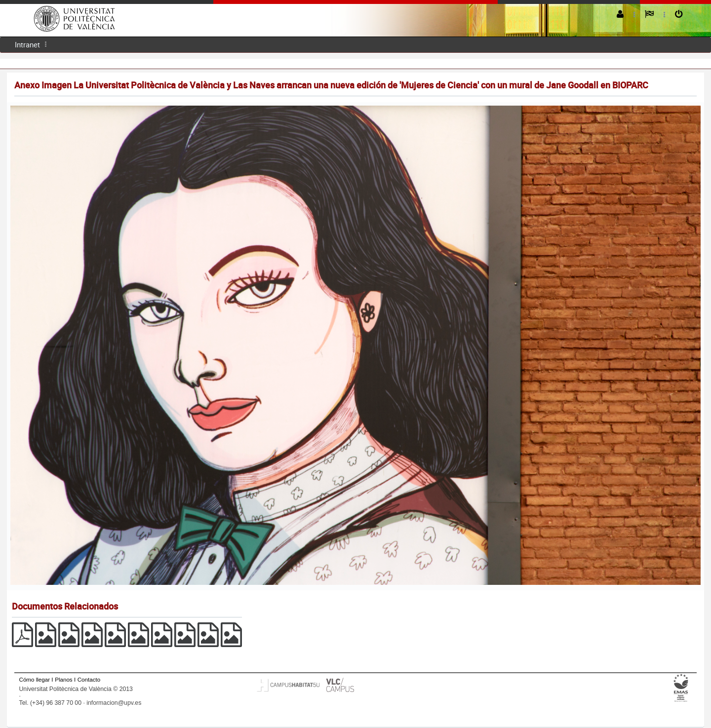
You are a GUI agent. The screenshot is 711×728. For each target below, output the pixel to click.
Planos (64, 679)
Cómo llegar (35, 679)
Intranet (27, 44)
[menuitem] (27, 45)
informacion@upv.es (114, 703)
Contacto (89, 679)
